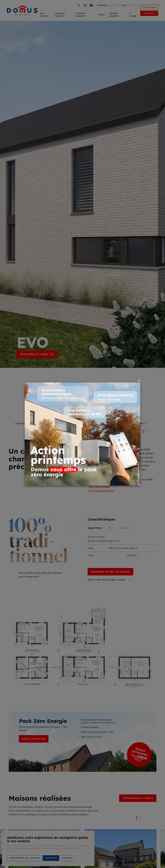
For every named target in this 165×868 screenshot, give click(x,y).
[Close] (139, 381)
